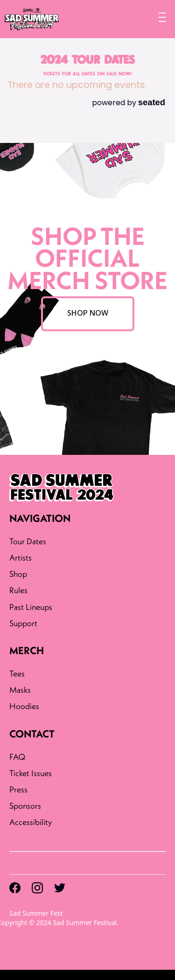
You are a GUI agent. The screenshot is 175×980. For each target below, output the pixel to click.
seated (152, 102)
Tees (17, 673)
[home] (29, 19)
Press (18, 789)
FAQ (17, 757)
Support (23, 623)
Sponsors (25, 806)
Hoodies (24, 706)
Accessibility (32, 822)
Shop (18, 574)
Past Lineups (31, 607)
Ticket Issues (31, 773)
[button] (158, 16)
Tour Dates (28, 541)
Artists (21, 558)
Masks (20, 690)
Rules (18, 590)
